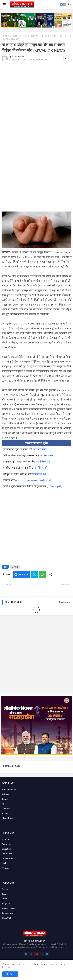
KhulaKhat (6, 918)
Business (6, 894)
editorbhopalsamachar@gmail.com (36, 480)
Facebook (23, 574)
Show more (65, 602)
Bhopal (5, 799)
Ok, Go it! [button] (10, 974)
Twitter (34, 574)
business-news (9, 908)
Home (4, 36)
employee (6, 844)
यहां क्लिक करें (40, 449)
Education (6, 849)
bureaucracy (7, 913)
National (6, 794)
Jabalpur (6, 809)
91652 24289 (55, 486)
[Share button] (51, 574)
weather (6, 868)
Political (5, 839)
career (5, 889)
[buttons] (26, 954)
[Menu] (4, 5)
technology (7, 858)
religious (6, 904)
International (8, 818)
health (5, 863)
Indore (5, 804)
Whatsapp (42, 574)
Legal (4, 899)
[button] (63, 5)
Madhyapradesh (9, 790)
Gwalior (13, 36)
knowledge (7, 854)
